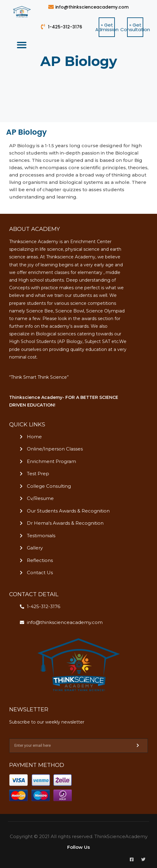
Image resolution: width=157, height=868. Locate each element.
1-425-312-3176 (65, 27)
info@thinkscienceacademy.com (92, 7)
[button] (107, 27)
